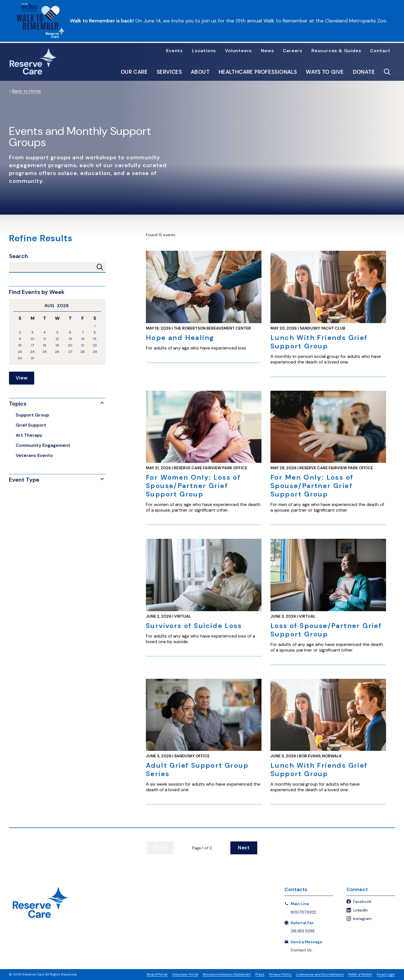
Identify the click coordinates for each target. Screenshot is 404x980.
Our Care (134, 72)
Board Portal (157, 974)
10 (32, 339)
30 (20, 358)
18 (45, 345)
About (200, 72)
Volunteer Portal (185, 974)
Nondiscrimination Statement (227, 974)
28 (83, 352)
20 (70, 345)
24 (32, 352)
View (22, 378)
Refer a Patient (360, 974)
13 (70, 339)
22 (95, 345)
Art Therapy (29, 435)
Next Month (99, 306)
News (267, 51)
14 (83, 339)
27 (70, 352)
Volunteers (238, 51)
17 (33, 345)
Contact (380, 51)
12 (57, 339)
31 (32, 358)
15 (95, 339)
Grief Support (31, 425)
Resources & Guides (336, 51)
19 (57, 345)
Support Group (32, 415)
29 (95, 352)
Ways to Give (325, 72)
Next (242, 848)
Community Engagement (43, 445)
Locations (204, 51)
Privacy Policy (280, 974)
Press (260, 974)
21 (83, 345)
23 (20, 352)
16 (20, 345)
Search (19, 256)
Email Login (386, 974)
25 (45, 352)
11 (45, 339)
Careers (293, 51)
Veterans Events (34, 455)
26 (57, 352)
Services (169, 72)
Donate (364, 72)
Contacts (296, 890)
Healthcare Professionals (258, 72)
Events (175, 51)
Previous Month (16, 306)
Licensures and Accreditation (320, 974)
